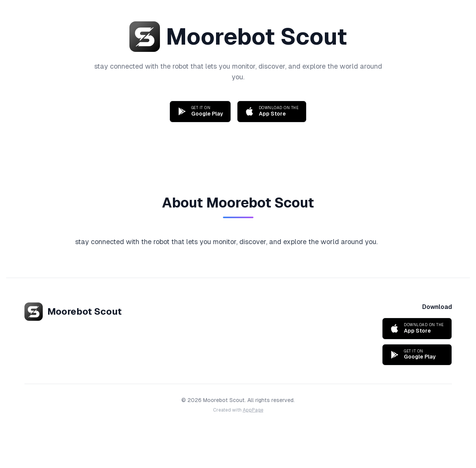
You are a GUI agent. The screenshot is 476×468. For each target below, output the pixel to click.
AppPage (253, 410)
